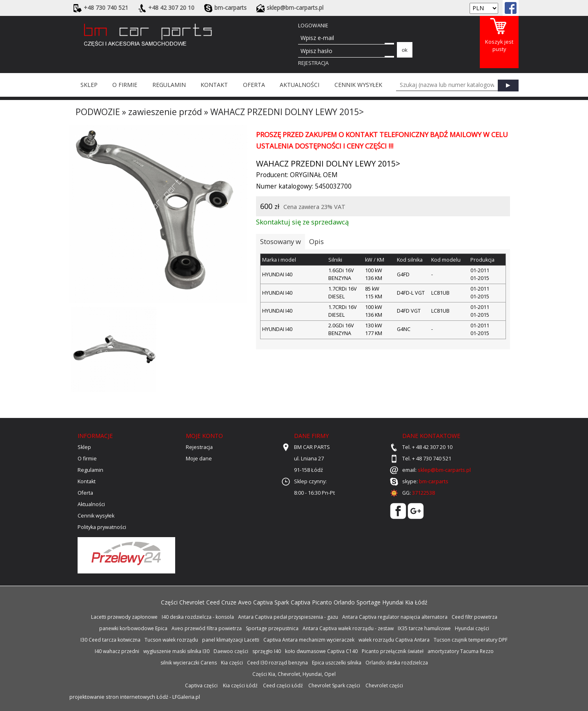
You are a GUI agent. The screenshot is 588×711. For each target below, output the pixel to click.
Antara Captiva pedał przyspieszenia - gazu (288, 617)
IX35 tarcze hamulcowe (424, 628)
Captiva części (201, 685)
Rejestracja (313, 63)
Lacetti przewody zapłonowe (124, 617)
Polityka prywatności (102, 527)
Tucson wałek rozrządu (171, 640)
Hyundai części (472, 628)
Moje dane (199, 459)
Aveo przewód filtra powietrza (207, 628)
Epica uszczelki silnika (337, 663)
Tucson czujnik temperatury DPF (471, 640)
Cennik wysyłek (358, 85)
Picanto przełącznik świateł (393, 651)
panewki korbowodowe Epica (133, 628)
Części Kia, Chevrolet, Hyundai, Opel (294, 674)
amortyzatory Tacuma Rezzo (461, 651)
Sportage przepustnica (272, 628)
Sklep (89, 85)
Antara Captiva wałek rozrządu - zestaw (348, 628)
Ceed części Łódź (283, 685)
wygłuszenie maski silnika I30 (176, 651)
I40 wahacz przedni (117, 651)
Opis (316, 241)
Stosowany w (281, 241)
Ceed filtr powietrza (474, 617)
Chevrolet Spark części (334, 685)
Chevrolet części (384, 685)
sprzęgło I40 (267, 651)
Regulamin (169, 85)
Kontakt (214, 85)
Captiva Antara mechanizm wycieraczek (309, 640)
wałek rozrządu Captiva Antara (394, 640)
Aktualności (300, 85)
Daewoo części (231, 651)
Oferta (254, 85)
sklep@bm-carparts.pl (444, 470)
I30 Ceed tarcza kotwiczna (110, 640)
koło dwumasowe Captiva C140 (321, 651)
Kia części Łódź (240, 685)
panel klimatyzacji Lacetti (231, 640)
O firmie (125, 85)
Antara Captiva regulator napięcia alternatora (395, 617)
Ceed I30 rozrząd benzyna (277, 663)
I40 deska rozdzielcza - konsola (198, 617)
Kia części (232, 663)
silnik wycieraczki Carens (189, 663)
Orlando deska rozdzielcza (397, 663)
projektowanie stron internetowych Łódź (119, 697)
